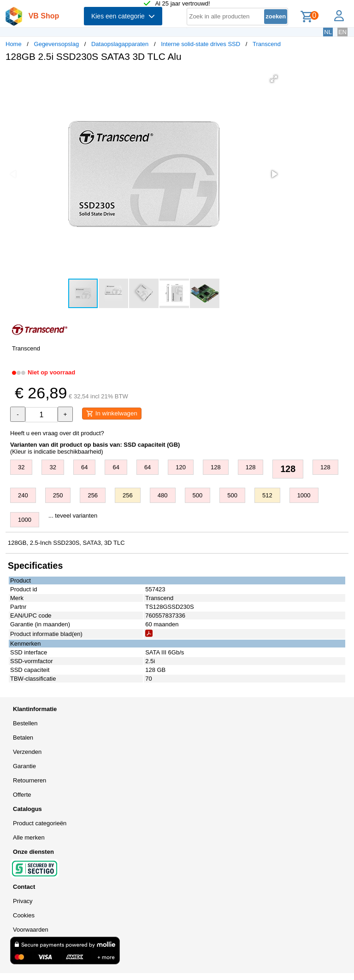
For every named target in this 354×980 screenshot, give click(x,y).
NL (328, 32)
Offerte (22, 795)
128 (216, 467)
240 (23, 495)
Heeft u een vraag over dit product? (57, 433)
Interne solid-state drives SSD (201, 44)
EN (342, 32)
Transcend (267, 44)
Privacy (23, 901)
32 (21, 467)
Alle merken (29, 837)
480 (163, 495)
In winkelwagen (112, 414)
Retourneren (29, 780)
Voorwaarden (31, 930)
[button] (274, 79)
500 (198, 495)
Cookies (24, 915)
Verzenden (27, 752)
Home (14, 44)
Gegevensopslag (57, 44)
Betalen (23, 738)
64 (84, 467)
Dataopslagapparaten (120, 44)
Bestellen (25, 723)
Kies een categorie (123, 16)
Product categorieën (40, 823)
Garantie (24, 766)
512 (267, 495)
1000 (304, 495)
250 (58, 495)
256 (93, 495)
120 (181, 467)
